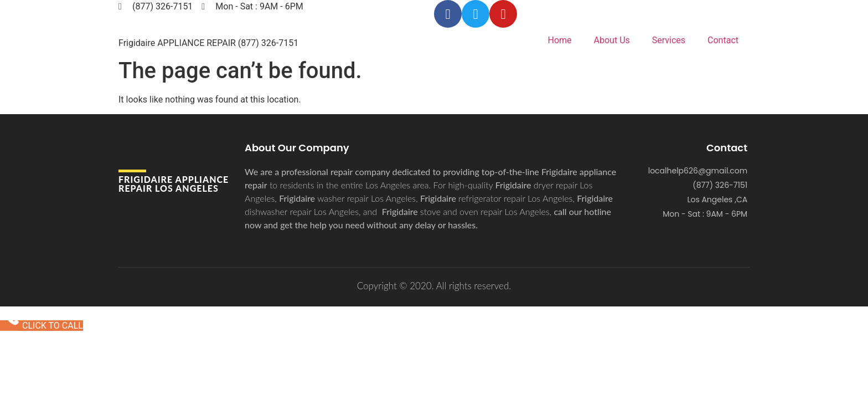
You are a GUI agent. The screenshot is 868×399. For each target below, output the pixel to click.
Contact (723, 40)
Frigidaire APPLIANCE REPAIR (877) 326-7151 (208, 43)
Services (669, 40)
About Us (612, 40)
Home (560, 40)
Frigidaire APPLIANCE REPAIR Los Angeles (174, 184)
